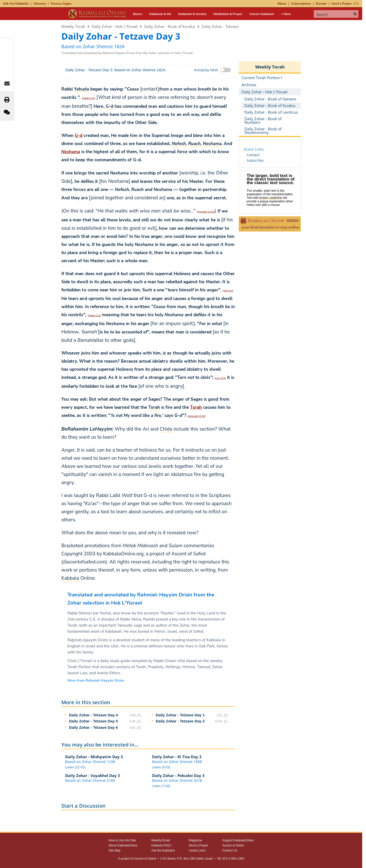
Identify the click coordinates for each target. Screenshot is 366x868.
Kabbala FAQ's (161, 845)
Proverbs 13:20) (206, 212)
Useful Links (197, 851)
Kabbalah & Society (192, 14)
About (282, 3)
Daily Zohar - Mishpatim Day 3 (94, 757)
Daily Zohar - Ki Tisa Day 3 (177, 757)
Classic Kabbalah (262, 14)
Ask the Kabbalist (16, 3)
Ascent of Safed (233, 845)
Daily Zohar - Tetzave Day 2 (180, 721)
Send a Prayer (342, 3)
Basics (138, 14)
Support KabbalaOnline (238, 840)
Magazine (195, 840)
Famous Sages (61, 3)
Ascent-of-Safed (145, 859)
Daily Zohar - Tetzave (220, 26)
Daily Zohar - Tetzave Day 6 (93, 727)
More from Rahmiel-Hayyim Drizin (96, 680)
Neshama (71, 152)
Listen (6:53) (161, 767)
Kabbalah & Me (160, 14)
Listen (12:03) (75, 767)
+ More (286, 14)
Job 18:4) (228, 291)
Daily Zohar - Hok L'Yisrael (115, 26)
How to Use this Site (122, 840)
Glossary (40, 3)
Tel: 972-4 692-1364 (231, 859)
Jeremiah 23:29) (197, 416)
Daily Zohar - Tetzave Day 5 (93, 721)
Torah (196, 407)
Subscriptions (301, 3)
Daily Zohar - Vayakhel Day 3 (93, 775)
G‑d (79, 136)
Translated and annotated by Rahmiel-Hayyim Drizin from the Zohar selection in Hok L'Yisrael (127, 53)
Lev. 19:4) (221, 378)
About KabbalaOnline (123, 845)
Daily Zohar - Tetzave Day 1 (180, 715)
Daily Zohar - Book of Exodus (170, 26)
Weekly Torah (73, 26)
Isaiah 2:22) (89, 98)
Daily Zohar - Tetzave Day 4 (93, 715)
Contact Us (230, 851)
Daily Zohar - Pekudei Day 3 (178, 775)
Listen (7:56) (161, 786)
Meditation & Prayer (228, 14)
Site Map (114, 851)
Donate (321, 3)
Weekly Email (160, 840)
